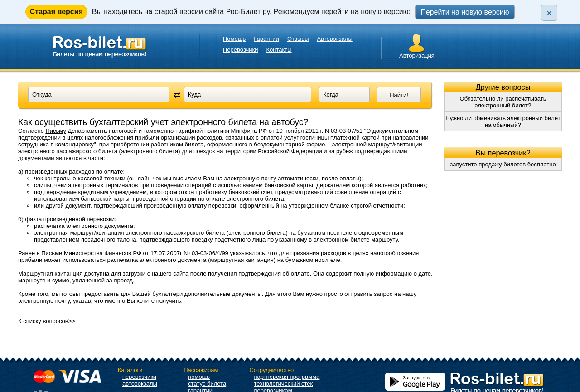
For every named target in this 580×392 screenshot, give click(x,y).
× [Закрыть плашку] (549, 13)
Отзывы (298, 39)
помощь (199, 377)
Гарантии (266, 39)
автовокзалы (140, 384)
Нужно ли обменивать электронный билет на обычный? (503, 121)
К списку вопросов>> (47, 321)
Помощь (234, 39)
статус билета (207, 384)
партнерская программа (287, 377)
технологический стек (283, 384)
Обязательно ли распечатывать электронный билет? (503, 102)
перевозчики (139, 377)
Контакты (279, 50)
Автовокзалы (335, 39)
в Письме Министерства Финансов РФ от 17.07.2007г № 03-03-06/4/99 (133, 253)
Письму (56, 131)
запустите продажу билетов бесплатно (503, 164)
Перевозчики (240, 50)
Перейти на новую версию (465, 12)
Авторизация (417, 56)
